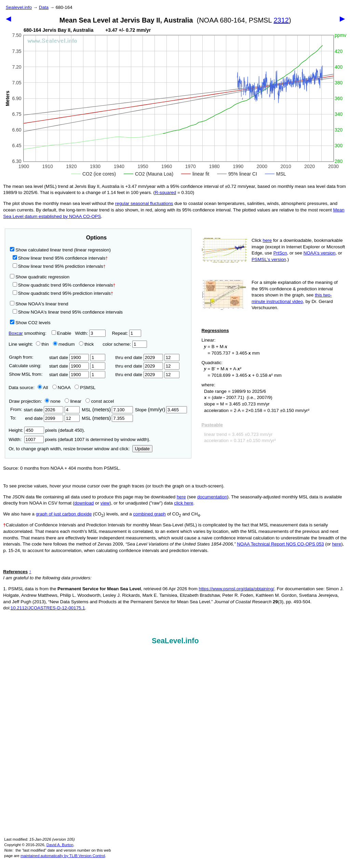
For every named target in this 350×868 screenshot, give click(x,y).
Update (142, 449)
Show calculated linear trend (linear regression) (60, 250)
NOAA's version (320, 253)
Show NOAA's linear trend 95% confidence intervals (68, 312)
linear (73, 401)
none (51, 401)
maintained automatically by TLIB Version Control (63, 856)
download (84, 503)
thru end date (139, 357)
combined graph (149, 514)
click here (184, 503)
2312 (281, 20)
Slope (161, 410)
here (267, 240)
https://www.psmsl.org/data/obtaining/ (237, 589)
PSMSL (85, 388)
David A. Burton (60, 845)
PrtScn (280, 253)
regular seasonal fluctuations (144, 203)
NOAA (61, 388)
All (43, 388)
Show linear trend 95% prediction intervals (59, 266)
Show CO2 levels (30, 323)
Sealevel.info (19, 7)
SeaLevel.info (175, 641)
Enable (62, 333)
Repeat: (126, 333)
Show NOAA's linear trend (39, 304)
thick (87, 344)
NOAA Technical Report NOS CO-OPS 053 (280, 544)
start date (69, 357)
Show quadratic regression (40, 277)
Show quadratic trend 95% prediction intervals (63, 293)
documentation (212, 497)
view (105, 503)
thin (41, 344)
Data (44, 7)
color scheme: (125, 344)
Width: (90, 333)
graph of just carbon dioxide (64, 514)
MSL (107, 410)
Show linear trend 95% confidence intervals (59, 258)
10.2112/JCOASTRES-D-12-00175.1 (48, 608)
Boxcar (16, 333)
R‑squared (165, 192)
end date (43, 418)
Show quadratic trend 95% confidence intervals (64, 285)
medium (64, 344)
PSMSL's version (269, 259)
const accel (100, 401)
